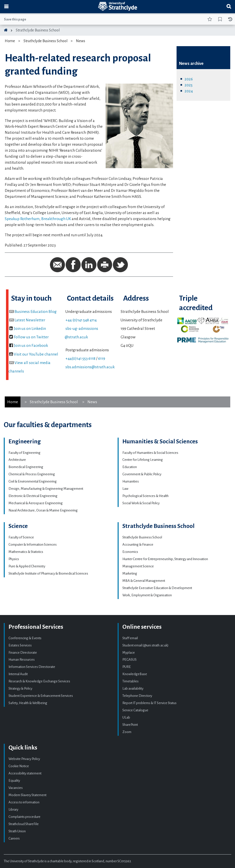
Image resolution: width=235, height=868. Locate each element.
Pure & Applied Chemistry (27, 566)
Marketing (130, 573)
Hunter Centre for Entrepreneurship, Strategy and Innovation (165, 559)
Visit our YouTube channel (36, 354)
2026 (189, 79)
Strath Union (17, 831)
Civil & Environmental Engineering (33, 481)
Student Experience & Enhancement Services (41, 696)
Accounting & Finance (138, 545)
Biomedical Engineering (26, 467)
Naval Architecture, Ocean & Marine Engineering (43, 510)
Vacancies (16, 788)
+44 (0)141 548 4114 (81, 320)
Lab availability (133, 688)
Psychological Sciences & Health (145, 496)
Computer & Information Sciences (33, 545)
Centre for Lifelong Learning (143, 460)
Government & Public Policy (142, 474)
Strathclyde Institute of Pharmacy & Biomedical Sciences (48, 573)
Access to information (24, 802)
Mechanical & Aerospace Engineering (36, 503)
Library (13, 809)
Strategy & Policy (20, 688)
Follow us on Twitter (31, 337)
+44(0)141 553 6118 (80, 358)
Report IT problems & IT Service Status (149, 703)
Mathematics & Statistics (26, 552)
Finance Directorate (23, 653)
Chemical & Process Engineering (32, 474)
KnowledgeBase (135, 674)
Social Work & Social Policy (141, 503)
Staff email (130, 638)
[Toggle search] (229, 7)
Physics (14, 559)
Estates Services (20, 645)
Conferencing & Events (25, 638)
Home (10, 41)
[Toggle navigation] (6, 7)
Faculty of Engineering (24, 453)
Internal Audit (18, 674)
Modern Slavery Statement (27, 795)
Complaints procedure (24, 817)
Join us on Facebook (31, 345)
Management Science (138, 566)
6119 (102, 358)
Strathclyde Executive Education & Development (157, 588)
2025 (189, 85)
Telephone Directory (137, 696)
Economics (130, 552)
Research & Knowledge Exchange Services (39, 681)
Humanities (131, 481)
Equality (14, 781)
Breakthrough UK (56, 219)
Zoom (127, 732)
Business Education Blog (36, 311)
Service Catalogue (135, 710)
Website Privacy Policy (24, 759)
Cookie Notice (19, 766)
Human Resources (22, 660)
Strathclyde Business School (38, 30)
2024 (189, 91)
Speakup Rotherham (22, 219)
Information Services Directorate (32, 667)
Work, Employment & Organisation (147, 595)
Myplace (129, 653)
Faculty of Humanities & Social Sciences (150, 453)
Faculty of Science (21, 537)
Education (130, 467)
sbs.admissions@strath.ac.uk (90, 367)
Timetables (130, 681)
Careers (14, 838)
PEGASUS (129, 660)
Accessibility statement (25, 773)
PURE (127, 667)
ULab (126, 717)
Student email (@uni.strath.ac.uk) (145, 645)
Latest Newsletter (30, 320)
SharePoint (130, 725)
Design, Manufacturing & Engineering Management (46, 489)
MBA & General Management (144, 581)
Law (125, 489)
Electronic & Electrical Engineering (33, 496)
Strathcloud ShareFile (24, 824)
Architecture (17, 460)
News (81, 41)
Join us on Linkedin (30, 328)
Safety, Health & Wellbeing (28, 703)
